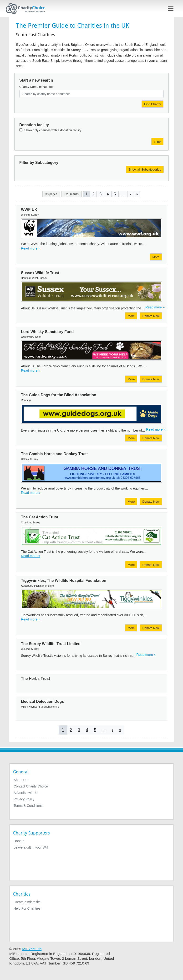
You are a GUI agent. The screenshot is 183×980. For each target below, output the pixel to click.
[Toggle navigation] (171, 9)
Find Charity (152, 104)
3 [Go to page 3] (100, 194)
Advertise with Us (26, 793)
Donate (19, 841)
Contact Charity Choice (31, 786)
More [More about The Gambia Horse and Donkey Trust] (131, 502)
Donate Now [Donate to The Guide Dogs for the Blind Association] (151, 438)
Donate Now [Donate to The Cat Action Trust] (151, 565)
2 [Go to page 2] (94, 194)
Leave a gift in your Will (31, 847)
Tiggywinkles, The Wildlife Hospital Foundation (64, 581)
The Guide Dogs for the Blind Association (59, 395)
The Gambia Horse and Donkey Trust (54, 454)
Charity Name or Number (37, 87)
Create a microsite (27, 902)
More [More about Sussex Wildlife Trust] (131, 316)
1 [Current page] (86, 194)
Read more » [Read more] (31, 248)
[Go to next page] (130, 194)
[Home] (27, 9)
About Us (20, 780)
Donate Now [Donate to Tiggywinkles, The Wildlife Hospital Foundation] (151, 628)
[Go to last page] (137, 194)
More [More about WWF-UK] (156, 257)
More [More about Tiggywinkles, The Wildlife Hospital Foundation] (131, 628)
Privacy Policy (24, 799)
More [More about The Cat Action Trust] (131, 565)
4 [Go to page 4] (108, 194)
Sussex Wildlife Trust (40, 273)
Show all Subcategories (145, 169)
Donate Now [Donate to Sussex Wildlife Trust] (151, 316)
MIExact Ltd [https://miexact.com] (32, 949)
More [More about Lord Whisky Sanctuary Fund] (131, 379)
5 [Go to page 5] (115, 194)
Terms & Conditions (28, 806)
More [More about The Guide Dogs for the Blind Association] (131, 438)
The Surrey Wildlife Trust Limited (51, 644)
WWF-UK (29, 210)
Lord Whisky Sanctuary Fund (47, 332)
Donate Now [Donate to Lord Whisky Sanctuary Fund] (151, 379)
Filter (157, 142)
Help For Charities (27, 908)
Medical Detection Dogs (42, 701)
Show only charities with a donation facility (53, 130)
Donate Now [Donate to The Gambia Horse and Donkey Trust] (151, 502)
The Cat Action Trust (40, 517)
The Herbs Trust (36, 679)
